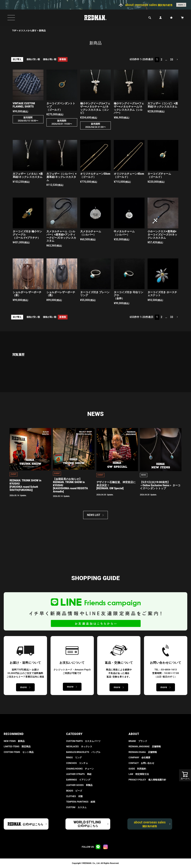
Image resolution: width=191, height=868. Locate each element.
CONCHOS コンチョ (77, 763)
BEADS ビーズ (74, 791)
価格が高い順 (50, 59)
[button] (177, 60)
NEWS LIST (94, 515)
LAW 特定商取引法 (139, 774)
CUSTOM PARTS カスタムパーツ (83, 741)
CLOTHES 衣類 (74, 796)
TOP (14, 31)
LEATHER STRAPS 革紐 (79, 774)
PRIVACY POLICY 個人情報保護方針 (147, 780)
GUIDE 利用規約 (137, 769)
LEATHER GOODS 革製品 (79, 785)
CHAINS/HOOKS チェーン (80, 769)
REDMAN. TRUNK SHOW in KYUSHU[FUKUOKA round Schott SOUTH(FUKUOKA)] (25, 485)
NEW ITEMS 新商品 (14, 741)
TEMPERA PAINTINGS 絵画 (81, 802)
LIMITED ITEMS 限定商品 (17, 747)
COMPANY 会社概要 (139, 758)
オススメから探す (28, 31)
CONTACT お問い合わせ (141, 763)
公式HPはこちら (33, 824)
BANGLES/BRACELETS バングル (83, 752)
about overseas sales (150, 824)
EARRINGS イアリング (78, 780)
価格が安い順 (33, 59)
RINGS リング (74, 758)
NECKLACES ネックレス (79, 747)
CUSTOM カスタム (76, 807)
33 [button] (172, 60)
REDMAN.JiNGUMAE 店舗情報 (145, 747)
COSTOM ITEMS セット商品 (19, 752)
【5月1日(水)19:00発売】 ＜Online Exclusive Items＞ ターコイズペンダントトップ (160, 485)
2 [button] (162, 60)
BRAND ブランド (138, 741)
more (181, 5)
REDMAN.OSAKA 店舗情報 (143, 752)
